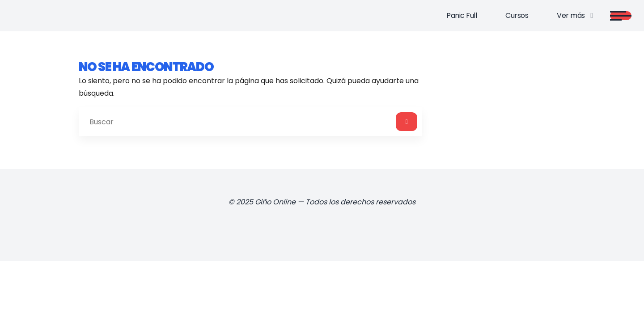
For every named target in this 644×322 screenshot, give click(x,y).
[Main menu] (621, 16)
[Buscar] (407, 122)
